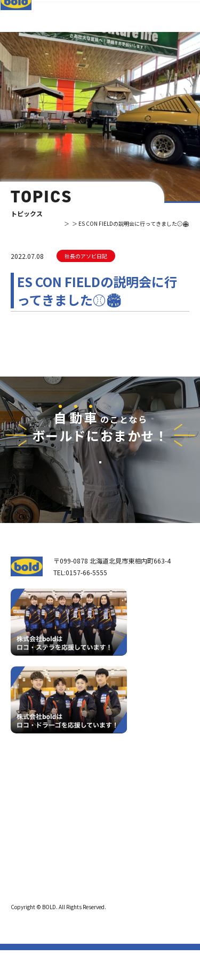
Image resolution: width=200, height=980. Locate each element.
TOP (30, 223)
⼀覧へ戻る (100, 358)
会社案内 (30, 834)
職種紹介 (30, 874)
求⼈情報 (85, 874)
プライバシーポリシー (37, 906)
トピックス (57, 223)
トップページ (33, 790)
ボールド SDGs (38, 861)
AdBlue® (89, 848)
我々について (33, 816)
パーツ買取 (93, 822)
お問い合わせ (100, 507)
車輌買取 (90, 808)
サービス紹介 (93, 790)
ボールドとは (36, 848)
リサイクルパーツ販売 (109, 835)
